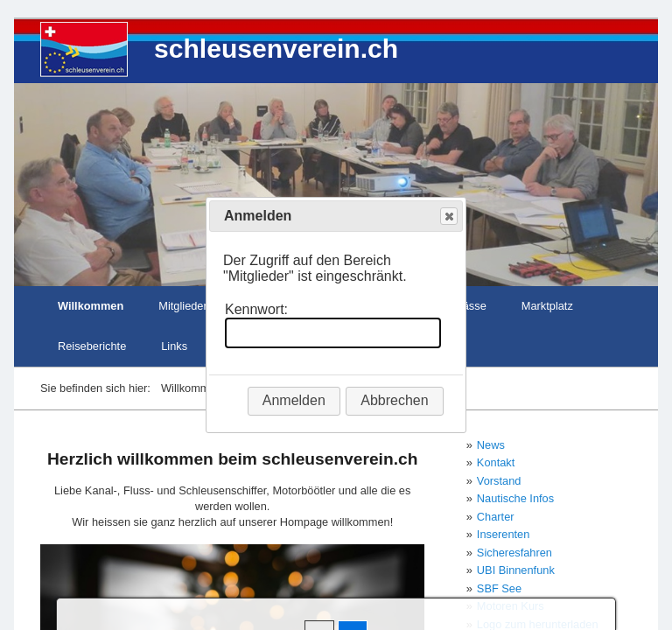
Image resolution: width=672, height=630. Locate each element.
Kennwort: (256, 309)
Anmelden (294, 400)
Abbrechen (394, 400)
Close (448, 217)
